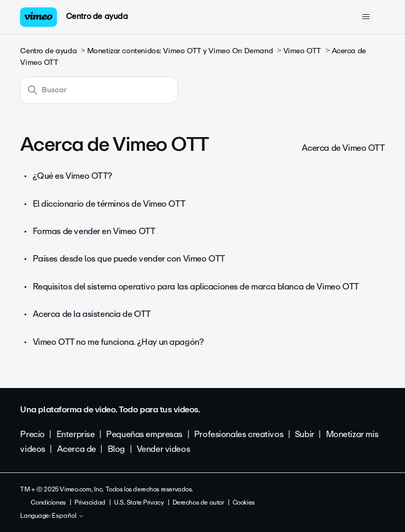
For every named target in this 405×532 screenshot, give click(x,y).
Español (68, 516)
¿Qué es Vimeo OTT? (73, 176)
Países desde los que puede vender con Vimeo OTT (129, 259)
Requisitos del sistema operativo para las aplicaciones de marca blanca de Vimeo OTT (196, 287)
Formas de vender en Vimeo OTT (94, 231)
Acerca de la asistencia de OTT (92, 314)
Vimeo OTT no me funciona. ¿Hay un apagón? (118, 342)
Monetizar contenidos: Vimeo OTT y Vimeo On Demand (180, 51)
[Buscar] (99, 90)
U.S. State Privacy (139, 502)
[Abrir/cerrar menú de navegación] (366, 17)
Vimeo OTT (302, 51)
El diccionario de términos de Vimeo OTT (109, 204)
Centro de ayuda (97, 16)
